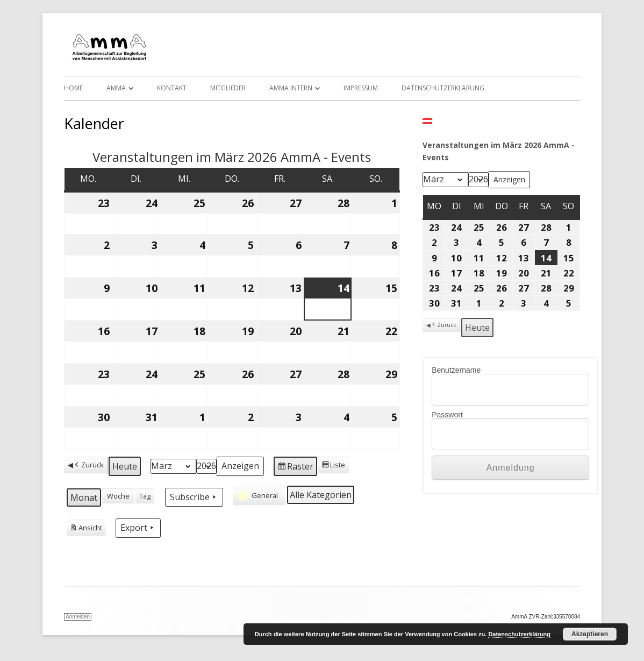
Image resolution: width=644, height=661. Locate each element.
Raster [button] (295, 468)
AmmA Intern (291, 88)
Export (138, 528)
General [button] (257, 495)
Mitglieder (228, 88)
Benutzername (456, 370)
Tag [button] (145, 496)
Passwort (447, 415)
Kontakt (172, 88)
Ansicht (86, 529)
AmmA (116, 88)
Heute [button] (125, 466)
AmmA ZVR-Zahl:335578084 (546, 617)
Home (73, 88)
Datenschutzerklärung (443, 88)
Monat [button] (84, 497)
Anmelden (78, 617)
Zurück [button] (88, 465)
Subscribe (194, 497)
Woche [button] (118, 496)
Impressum (361, 88)
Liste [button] (333, 466)
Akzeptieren (590, 634)
